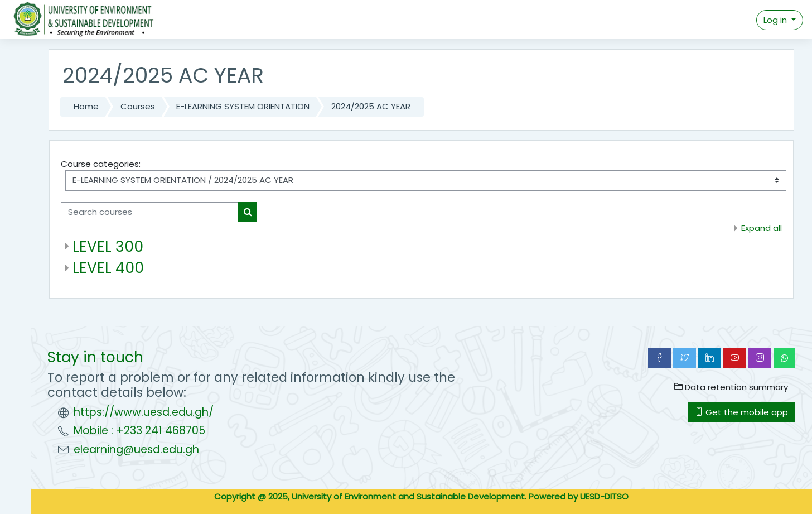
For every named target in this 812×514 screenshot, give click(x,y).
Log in (776, 20)
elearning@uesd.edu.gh (136, 450)
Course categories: (101, 164)
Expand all (762, 228)
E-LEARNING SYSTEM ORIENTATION (243, 106)
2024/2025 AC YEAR (371, 106)
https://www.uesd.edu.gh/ (144, 412)
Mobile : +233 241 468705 (139, 431)
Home (86, 106)
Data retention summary (731, 387)
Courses (138, 106)
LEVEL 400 (108, 268)
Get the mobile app (741, 412)
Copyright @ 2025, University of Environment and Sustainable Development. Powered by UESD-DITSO (421, 496)
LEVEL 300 (108, 246)
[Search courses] (150, 212)
